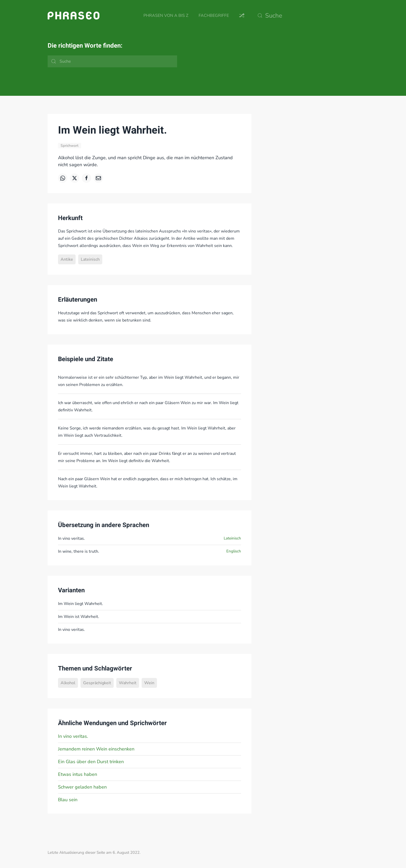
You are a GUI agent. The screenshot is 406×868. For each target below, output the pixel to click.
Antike (67, 259)
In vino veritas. (73, 736)
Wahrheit (128, 683)
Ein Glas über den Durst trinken (91, 762)
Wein (149, 683)
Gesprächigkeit (97, 683)
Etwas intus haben (78, 774)
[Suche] (307, 16)
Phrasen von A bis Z (166, 16)
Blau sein (68, 800)
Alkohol (68, 683)
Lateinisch (90, 259)
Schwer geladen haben (82, 787)
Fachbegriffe (214, 16)
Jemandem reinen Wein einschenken (96, 749)
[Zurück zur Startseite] (74, 16)
